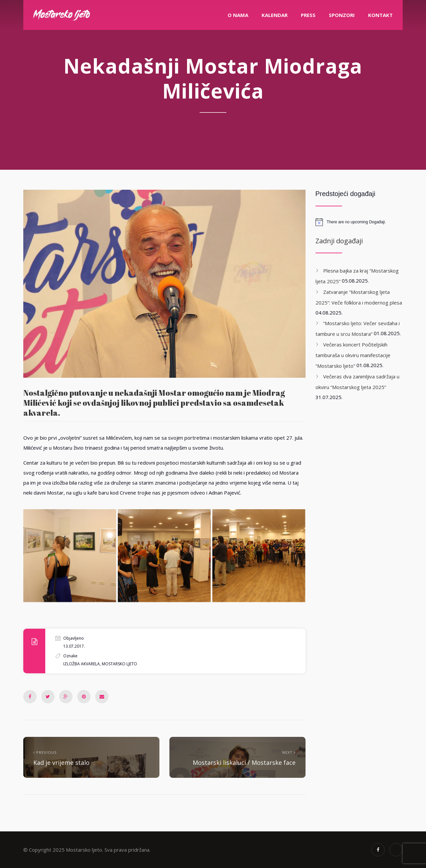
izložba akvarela (82, 664)
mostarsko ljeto (119, 664)
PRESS (308, 15)
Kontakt (380, 15)
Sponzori (342, 15)
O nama (238, 15)
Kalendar (275, 15)
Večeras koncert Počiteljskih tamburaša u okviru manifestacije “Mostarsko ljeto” (353, 355)
